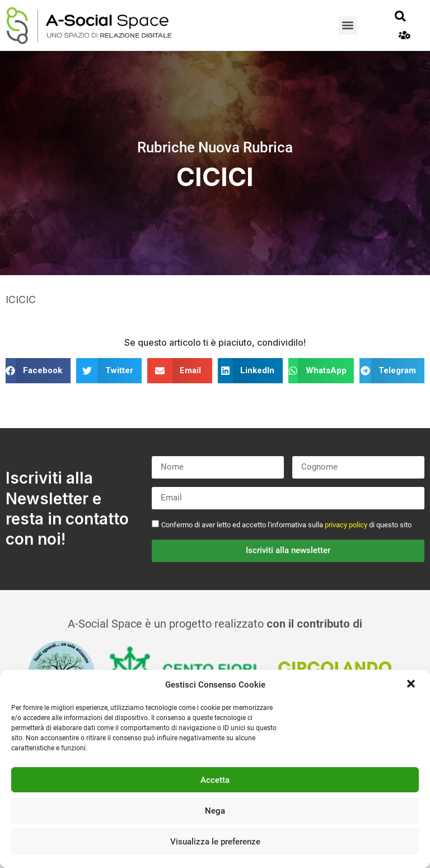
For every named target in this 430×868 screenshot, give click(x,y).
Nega (215, 811)
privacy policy (346, 525)
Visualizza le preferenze (215, 842)
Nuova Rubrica (246, 147)
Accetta (215, 780)
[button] (412, 685)
